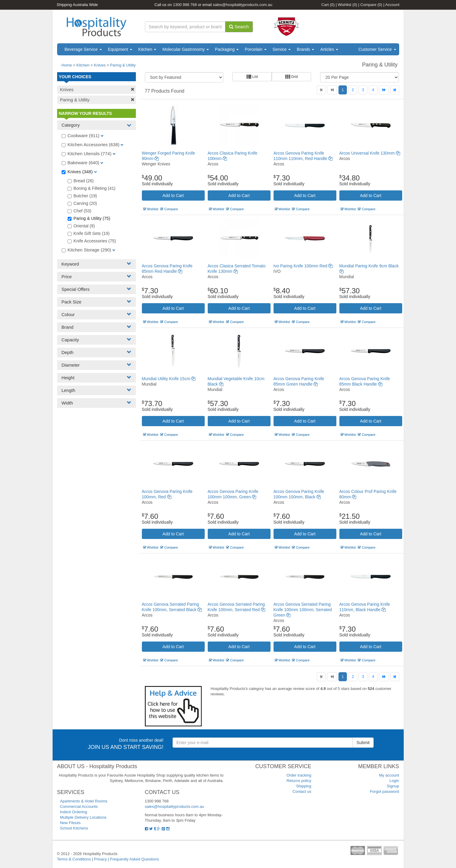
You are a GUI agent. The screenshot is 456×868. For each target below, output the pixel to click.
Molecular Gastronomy (186, 49)
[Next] (384, 90)
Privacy (101, 859)
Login (394, 781)
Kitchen (147, 49)
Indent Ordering (74, 812)
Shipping (304, 786)
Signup (393, 786)
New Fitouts (70, 823)
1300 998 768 (185, 5)
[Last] (395, 90)
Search (239, 27)
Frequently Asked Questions (135, 859)
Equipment (120, 49)
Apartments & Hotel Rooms (84, 801)
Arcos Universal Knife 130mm (370, 153)
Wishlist (347, 5)
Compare (371, 5)
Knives (100, 65)
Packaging (227, 49)
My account (389, 775)
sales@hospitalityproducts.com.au (242, 5)
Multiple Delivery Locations (83, 817)
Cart (328, 5)
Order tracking (299, 775)
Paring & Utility (123, 65)
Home (67, 65)
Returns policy (299, 781)
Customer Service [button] (377, 49)
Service (282, 49)
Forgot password (385, 791)
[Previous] (332, 90)
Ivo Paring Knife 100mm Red (303, 266)
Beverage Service (83, 49)
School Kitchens (74, 828)
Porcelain (256, 49)
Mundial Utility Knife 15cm (169, 379)
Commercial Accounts (79, 806)
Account (392, 5)
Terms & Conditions (74, 859)
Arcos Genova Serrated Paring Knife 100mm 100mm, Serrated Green (303, 610)
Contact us (302, 791)
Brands (305, 49)
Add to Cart (173, 195)
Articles (329, 49)
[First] (321, 90)
